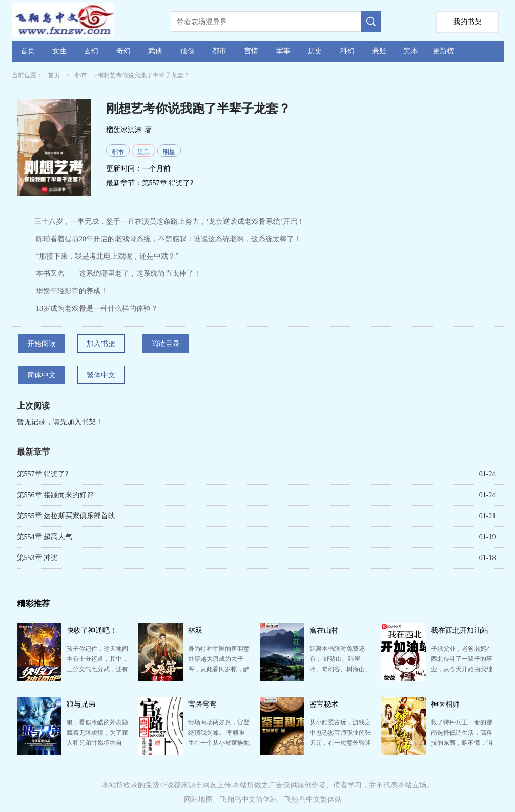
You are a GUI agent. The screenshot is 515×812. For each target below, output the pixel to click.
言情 (251, 51)
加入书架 (101, 344)
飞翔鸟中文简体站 (249, 799)
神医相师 (445, 704)
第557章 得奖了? (168, 183)
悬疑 (379, 51)
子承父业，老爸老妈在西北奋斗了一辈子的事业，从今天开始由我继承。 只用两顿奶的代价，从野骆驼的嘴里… (462, 669)
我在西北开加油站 (460, 631)
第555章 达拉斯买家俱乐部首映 (66, 516)
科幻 (347, 51)
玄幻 (91, 51)
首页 (28, 51)
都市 (219, 51)
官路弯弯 (202, 704)
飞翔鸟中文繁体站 (313, 799)
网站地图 (198, 799)
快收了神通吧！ (92, 631)
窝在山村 (324, 631)
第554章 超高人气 (45, 537)
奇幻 (123, 51)
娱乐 (143, 152)
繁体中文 (101, 375)
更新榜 (443, 51)
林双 (195, 631)
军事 (283, 51)
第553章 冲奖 (38, 558)
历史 (315, 51)
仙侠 (188, 51)
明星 (169, 152)
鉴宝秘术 (324, 704)
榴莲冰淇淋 (124, 130)
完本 (411, 51)
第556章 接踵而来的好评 (56, 495)
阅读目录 (166, 344)
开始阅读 (42, 344)
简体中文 (42, 375)
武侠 (155, 51)
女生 (59, 51)
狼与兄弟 (81, 704)
